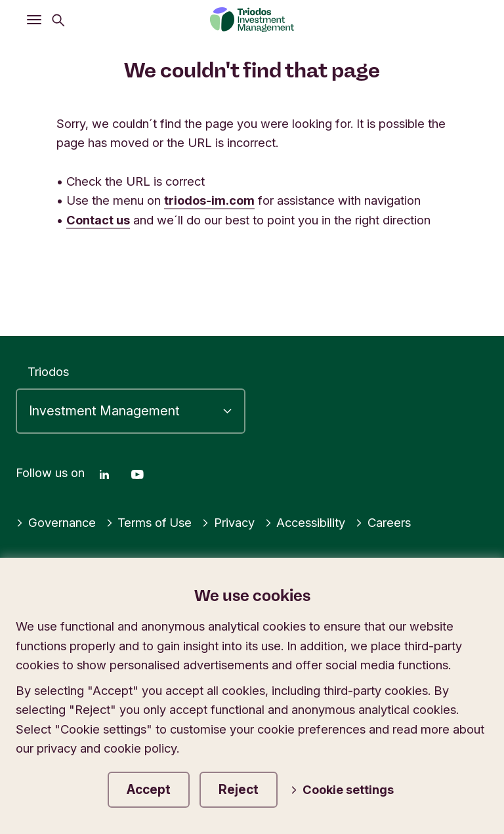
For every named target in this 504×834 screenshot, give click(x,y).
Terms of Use (149, 521)
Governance (56, 521)
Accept (150, 789)
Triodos (48, 371)
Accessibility (306, 521)
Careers (384, 521)
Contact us (98, 220)
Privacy (229, 521)
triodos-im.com (209, 200)
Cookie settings (345, 789)
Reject (243, 789)
